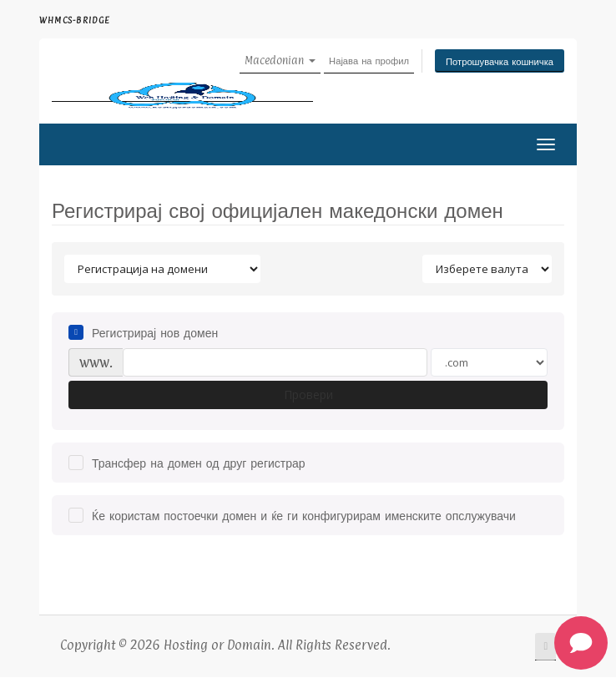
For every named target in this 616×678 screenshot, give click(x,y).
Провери (308, 395)
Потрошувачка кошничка (500, 61)
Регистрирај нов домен (143, 332)
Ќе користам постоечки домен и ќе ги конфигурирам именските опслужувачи (292, 515)
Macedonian (280, 60)
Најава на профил (369, 60)
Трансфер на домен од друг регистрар (187, 463)
